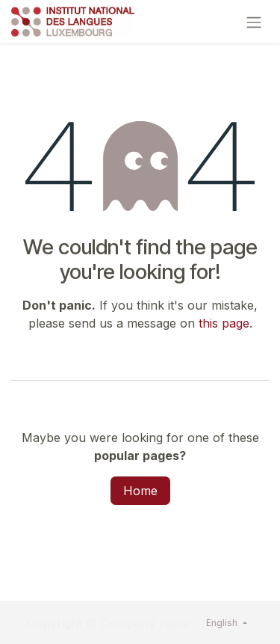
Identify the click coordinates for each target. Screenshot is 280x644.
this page (224, 323)
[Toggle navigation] (254, 22)
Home (140, 491)
